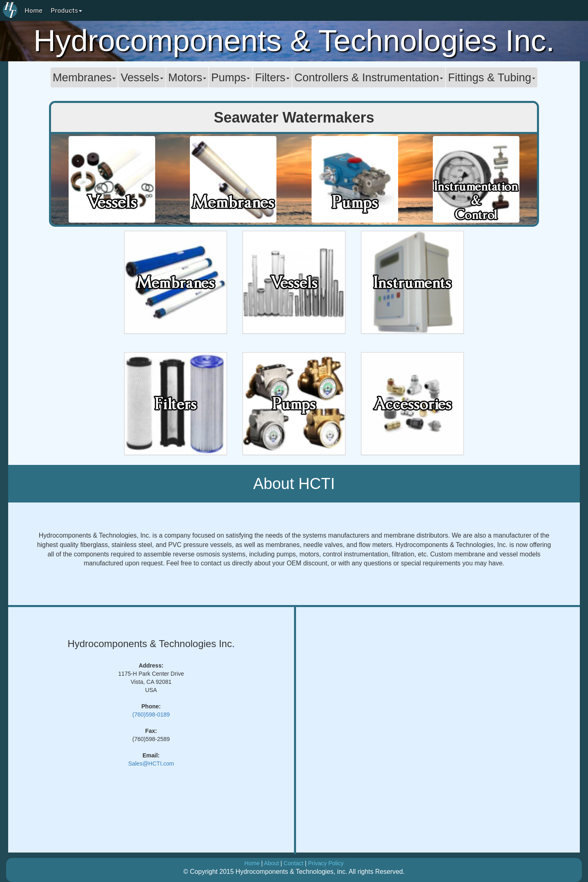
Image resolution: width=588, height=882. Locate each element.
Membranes (84, 77)
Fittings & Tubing (492, 77)
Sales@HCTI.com (151, 764)
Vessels (142, 77)
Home (33, 10)
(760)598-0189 (151, 715)
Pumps (231, 77)
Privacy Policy (326, 863)
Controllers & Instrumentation (369, 77)
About (272, 863)
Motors (187, 77)
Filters (272, 77)
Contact (294, 863)
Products (66, 10)
